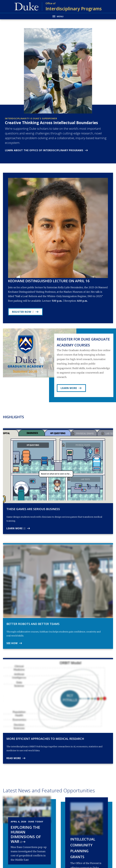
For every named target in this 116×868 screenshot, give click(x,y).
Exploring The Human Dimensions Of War (26, 834)
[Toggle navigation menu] (58, 16)
